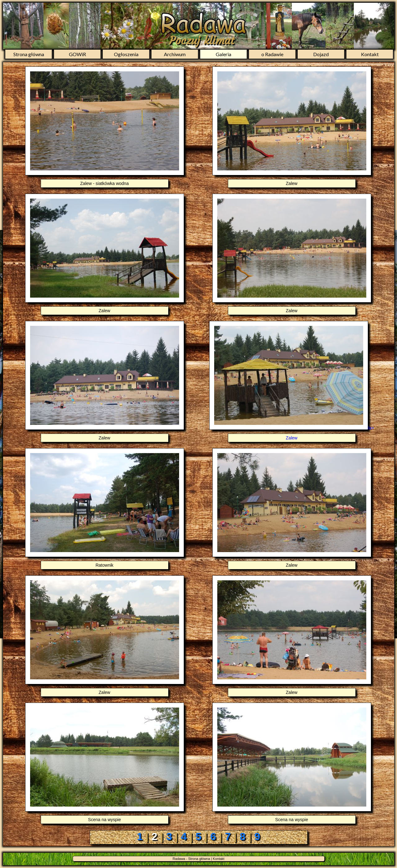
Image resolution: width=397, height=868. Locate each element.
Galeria (223, 54)
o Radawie (272, 54)
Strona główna (29, 54)
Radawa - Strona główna (191, 859)
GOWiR (77, 54)
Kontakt (370, 54)
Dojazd (321, 54)
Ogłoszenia (126, 54)
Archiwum (175, 54)
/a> (292, 434)
